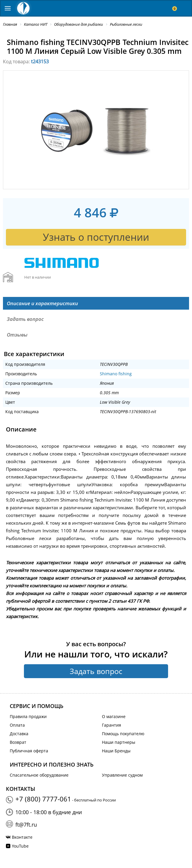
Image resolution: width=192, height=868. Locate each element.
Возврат (18, 742)
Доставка (19, 734)
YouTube (20, 846)
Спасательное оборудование (39, 775)
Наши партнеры (119, 742)
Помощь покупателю (123, 734)
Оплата (17, 725)
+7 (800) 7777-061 (43, 799)
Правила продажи (28, 716)
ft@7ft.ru (26, 825)
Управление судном (122, 775)
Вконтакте (22, 837)
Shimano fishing (116, 374)
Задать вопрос (96, 671)
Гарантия (112, 725)
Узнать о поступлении (96, 237)
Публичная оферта (29, 751)
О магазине (114, 716)
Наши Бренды (116, 751)
